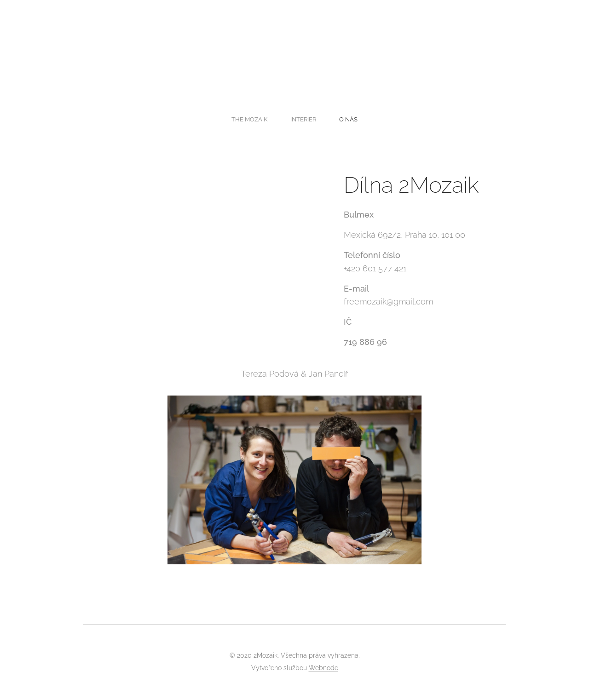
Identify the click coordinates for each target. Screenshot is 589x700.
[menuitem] (277, 119)
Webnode (323, 668)
